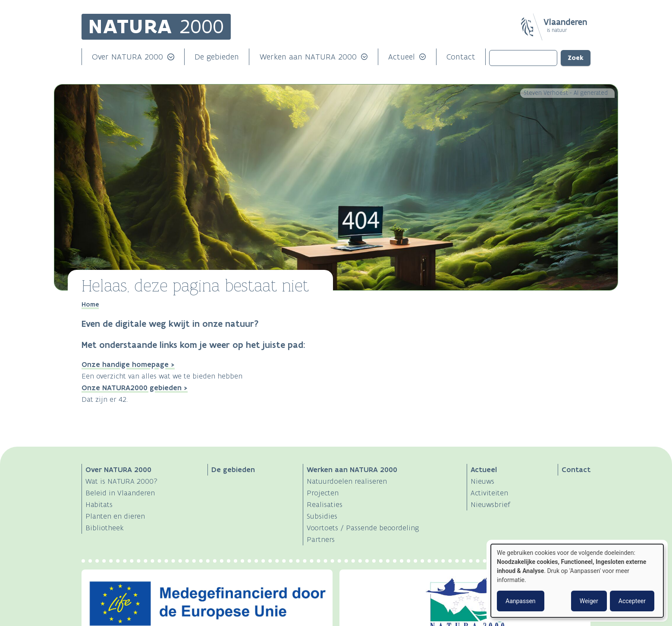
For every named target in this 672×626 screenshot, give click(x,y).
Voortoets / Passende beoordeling (363, 528)
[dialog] (577, 581)
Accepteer (632, 601)
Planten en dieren (115, 516)
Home (90, 304)
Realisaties (325, 504)
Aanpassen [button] (521, 601)
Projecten (323, 493)
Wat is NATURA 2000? (121, 481)
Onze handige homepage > (128, 364)
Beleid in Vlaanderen (120, 493)
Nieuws (482, 481)
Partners (321, 539)
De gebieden (217, 57)
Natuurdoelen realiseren (347, 481)
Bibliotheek (105, 528)
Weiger (589, 601)
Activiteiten (489, 493)
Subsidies (322, 516)
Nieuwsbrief (490, 504)
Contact (461, 57)
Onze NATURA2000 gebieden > (135, 388)
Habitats (99, 504)
